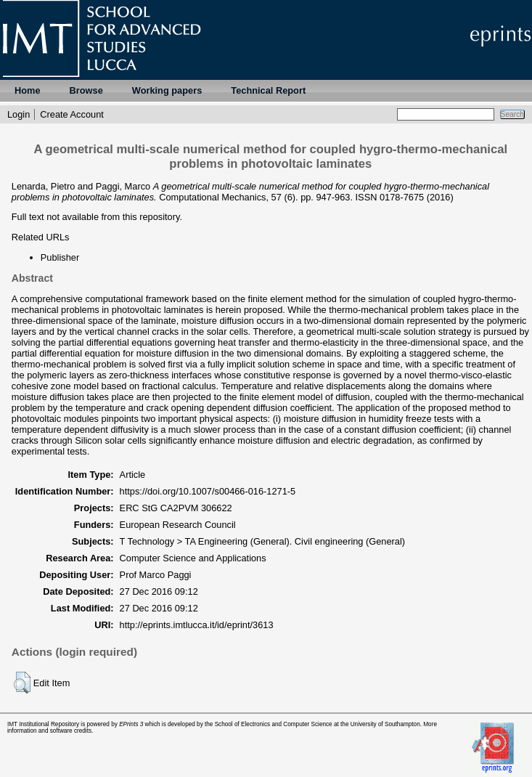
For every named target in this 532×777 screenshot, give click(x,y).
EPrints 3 (131, 724)
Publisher (60, 257)
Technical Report (268, 90)
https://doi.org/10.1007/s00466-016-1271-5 (208, 491)
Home (28, 90)
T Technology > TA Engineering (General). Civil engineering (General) (263, 541)
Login (19, 114)
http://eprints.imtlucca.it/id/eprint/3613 (197, 625)
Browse (86, 90)
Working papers (167, 90)
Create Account (72, 114)
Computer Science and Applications (193, 558)
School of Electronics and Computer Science (274, 724)
